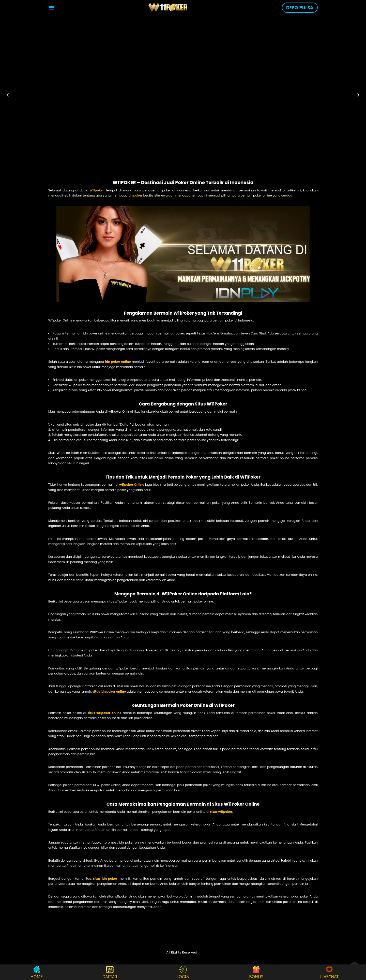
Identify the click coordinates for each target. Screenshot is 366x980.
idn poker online (118, 362)
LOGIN (183, 972)
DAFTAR (110, 972)
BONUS (256, 972)
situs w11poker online (104, 713)
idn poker (135, 195)
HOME (37, 972)
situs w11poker (221, 812)
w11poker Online (132, 485)
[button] (8, 95)
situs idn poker (105, 879)
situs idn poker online (109, 691)
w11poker (97, 190)
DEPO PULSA (300, 8)
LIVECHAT (329, 972)
